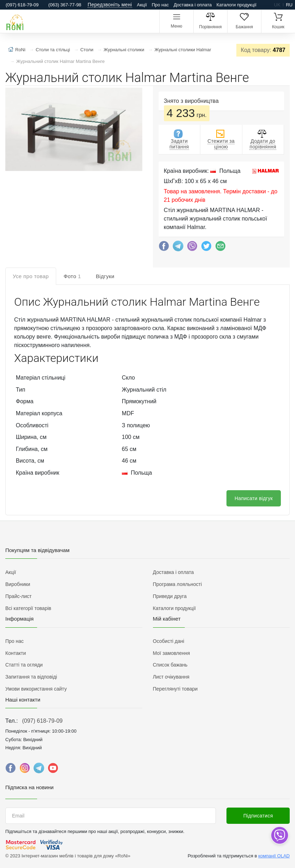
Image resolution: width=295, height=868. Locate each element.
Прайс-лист (19, 596)
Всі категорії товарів (28, 608)
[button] (73, 130)
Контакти (16, 653)
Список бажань (170, 665)
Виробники (18, 584)
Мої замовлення (172, 653)
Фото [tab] (72, 276)
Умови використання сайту (36, 689)
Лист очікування (171, 677)
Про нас (160, 5)
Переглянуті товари (175, 689)
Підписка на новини (29, 787)
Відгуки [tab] (105, 276)
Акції (142, 5)
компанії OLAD (274, 856)
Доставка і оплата (193, 5)
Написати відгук (254, 498)
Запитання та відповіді (31, 677)
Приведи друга (170, 596)
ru (289, 5)
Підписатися (258, 816)
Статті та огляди (24, 665)
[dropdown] (279, 835)
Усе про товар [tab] (31, 276)
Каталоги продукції (237, 5)
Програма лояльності (178, 584)
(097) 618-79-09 (42, 721)
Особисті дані (169, 641)
